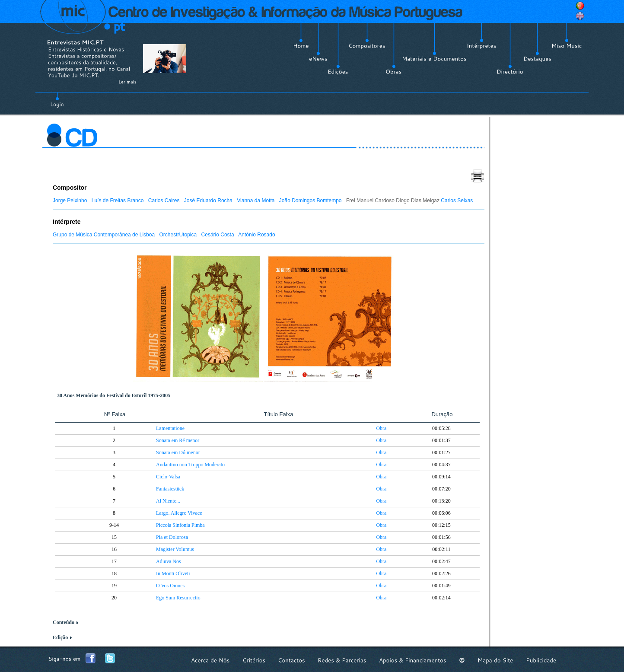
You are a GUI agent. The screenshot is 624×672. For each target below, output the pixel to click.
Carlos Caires (164, 201)
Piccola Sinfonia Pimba (180, 525)
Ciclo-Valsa (168, 477)
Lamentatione (170, 428)
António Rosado (256, 235)
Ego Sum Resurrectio (178, 598)
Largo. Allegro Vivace (179, 513)
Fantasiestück (170, 489)
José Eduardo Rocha (208, 201)
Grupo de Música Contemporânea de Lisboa (104, 235)
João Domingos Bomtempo (310, 201)
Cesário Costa (218, 235)
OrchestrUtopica (178, 235)
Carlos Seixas (457, 201)
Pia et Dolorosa (172, 537)
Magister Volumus (175, 549)
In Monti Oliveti (173, 573)
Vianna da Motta (256, 201)
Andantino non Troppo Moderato (190, 465)
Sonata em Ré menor (178, 440)
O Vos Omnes (170, 586)
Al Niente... (168, 501)
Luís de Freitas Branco (118, 201)
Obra (381, 428)
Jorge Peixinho (70, 201)
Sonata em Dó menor (178, 452)
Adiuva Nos (169, 561)
